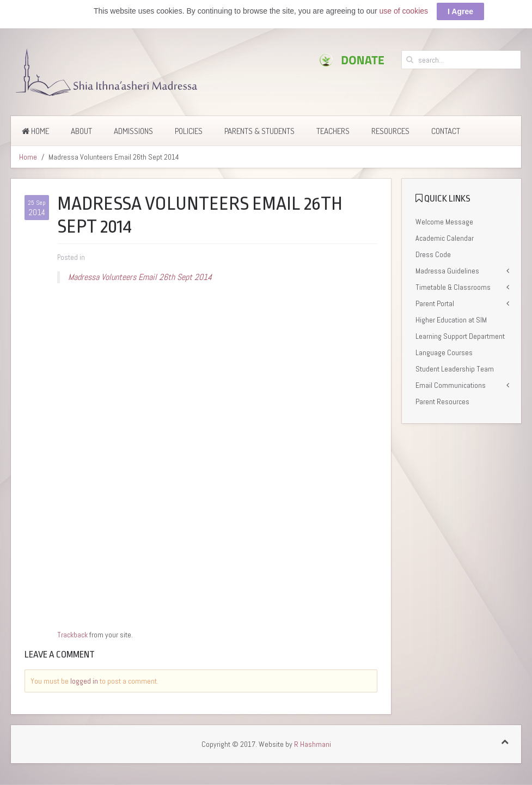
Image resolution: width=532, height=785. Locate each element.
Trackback (72, 635)
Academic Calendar (445, 238)
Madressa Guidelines (447, 271)
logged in (84, 681)
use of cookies (404, 11)
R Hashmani (313, 744)
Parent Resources (442, 401)
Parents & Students (259, 131)
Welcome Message (444, 222)
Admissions (133, 131)
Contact (446, 131)
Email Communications (451, 385)
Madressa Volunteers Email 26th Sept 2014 (140, 277)
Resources (390, 131)
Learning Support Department (460, 336)
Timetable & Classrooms (453, 287)
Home (35, 131)
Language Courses (444, 352)
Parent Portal (435, 303)
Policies (189, 131)
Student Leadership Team (455, 369)
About (81, 131)
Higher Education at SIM (451, 320)
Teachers (333, 131)
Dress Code (433, 254)
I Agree (460, 11)
